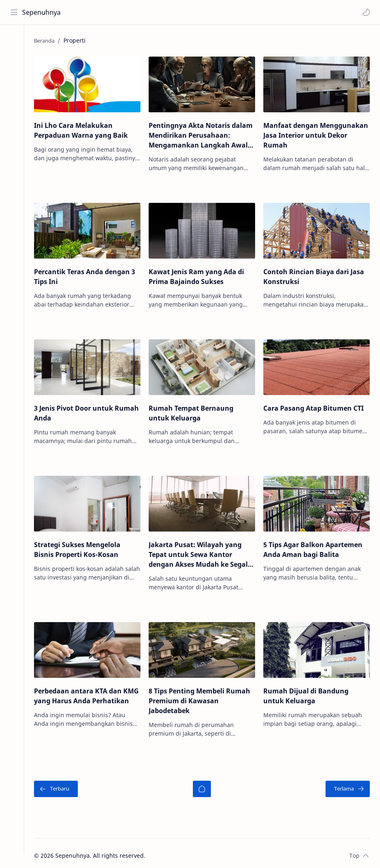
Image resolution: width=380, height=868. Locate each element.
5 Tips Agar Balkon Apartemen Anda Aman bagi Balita (315, 545)
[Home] (14, 41)
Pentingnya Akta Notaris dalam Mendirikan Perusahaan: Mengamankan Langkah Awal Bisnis (205, 135)
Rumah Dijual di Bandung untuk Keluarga (308, 691)
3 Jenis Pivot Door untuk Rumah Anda (80, 410)
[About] (14, 74)
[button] (366, 12)
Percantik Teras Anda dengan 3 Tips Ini (92, 275)
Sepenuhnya (42, 12)
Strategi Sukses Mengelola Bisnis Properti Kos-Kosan (84, 545)
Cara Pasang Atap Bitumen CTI (316, 405)
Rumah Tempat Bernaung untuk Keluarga (196, 410)
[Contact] (14, 91)
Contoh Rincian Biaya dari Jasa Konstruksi (316, 275)
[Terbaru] (63, 784)
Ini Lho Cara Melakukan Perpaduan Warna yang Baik (88, 130)
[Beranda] (205, 784)
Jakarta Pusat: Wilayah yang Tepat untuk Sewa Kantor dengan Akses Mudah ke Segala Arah (205, 551)
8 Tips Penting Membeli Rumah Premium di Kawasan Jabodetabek (204, 695)
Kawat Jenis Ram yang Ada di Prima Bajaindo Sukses (201, 275)
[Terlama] (348, 784)
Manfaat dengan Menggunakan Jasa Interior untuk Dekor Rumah (311, 135)
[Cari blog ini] (170, 12)
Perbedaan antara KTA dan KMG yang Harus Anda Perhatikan (85, 695)
